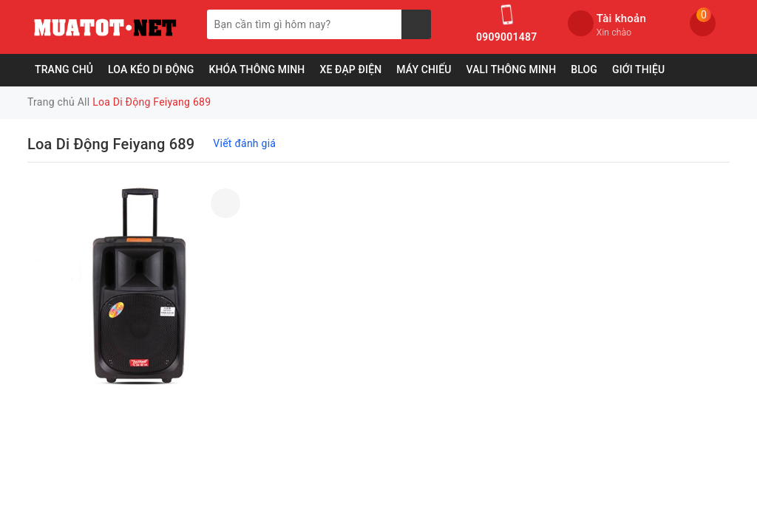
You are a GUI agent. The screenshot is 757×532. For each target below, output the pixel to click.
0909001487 (506, 37)
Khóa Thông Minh (257, 69)
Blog (584, 69)
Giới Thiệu (638, 69)
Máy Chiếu (424, 69)
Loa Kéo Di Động (151, 69)
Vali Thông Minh (512, 69)
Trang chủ (64, 69)
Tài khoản (621, 18)
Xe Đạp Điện (350, 69)
